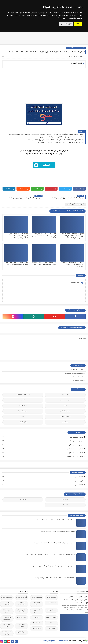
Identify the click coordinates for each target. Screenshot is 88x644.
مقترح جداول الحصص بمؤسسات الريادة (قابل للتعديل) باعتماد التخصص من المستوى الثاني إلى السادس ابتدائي (46, 134)
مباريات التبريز (21, 632)
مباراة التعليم (21, 618)
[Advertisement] (44, 86)
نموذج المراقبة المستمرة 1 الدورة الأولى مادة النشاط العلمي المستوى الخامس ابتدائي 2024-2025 (72, 236)
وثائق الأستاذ (23, 422)
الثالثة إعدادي (79, 477)
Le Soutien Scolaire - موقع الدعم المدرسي (55, 641)
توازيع (23, 400)
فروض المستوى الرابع (76, 453)
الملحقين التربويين (7, 604)
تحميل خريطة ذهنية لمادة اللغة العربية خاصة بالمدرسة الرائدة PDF (61, 143)
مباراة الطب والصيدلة (21, 626)
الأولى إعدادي (79, 481)
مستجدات (65, 422)
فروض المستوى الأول (76, 437)
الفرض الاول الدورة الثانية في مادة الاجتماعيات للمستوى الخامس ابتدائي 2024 (73, 265)
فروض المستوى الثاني (76, 445)
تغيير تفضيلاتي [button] (66, 24)
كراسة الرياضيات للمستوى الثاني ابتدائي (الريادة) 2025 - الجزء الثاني (54, 520)
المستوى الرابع (51, 610)
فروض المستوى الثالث (76, 441)
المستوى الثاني (51, 603)
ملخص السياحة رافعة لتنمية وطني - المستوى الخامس (58, 531)
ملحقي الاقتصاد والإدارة (7, 633)
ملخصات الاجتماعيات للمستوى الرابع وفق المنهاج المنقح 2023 (55, 578)
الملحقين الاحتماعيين (21, 604)
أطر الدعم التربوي (7, 597)
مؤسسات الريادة (65, 417)
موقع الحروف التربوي (77, 370)
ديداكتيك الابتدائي (65, 411)
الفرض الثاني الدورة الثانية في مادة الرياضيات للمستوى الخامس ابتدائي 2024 (44, 236)
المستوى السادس (37, 611)
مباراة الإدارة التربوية (7, 611)
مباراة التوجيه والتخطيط (7, 619)
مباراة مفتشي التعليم (7, 626)
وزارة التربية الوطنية (77, 377)
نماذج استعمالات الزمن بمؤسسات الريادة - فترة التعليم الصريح (62, 137)
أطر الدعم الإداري (21, 597)
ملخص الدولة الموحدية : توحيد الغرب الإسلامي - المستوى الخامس (54, 566)
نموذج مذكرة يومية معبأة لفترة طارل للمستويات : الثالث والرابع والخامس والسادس (55, 140)
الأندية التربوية (65, 395)
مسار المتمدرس (78, 380)
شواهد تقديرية (23, 411)
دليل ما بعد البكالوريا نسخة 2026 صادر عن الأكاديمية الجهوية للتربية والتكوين (51, 555)
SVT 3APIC (65, 505)
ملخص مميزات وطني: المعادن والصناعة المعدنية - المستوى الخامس (53, 543)
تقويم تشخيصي (65, 400)
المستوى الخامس (37, 604)
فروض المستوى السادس (75, 457)
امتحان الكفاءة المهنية (23, 395)
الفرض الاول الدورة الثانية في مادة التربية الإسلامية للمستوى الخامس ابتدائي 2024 (17, 236)
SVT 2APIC (23, 500)
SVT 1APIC (65, 500)
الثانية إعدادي (79, 485)
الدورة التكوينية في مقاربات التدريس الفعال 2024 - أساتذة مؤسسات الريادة (76, 600)
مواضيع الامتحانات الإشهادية (74, 373)
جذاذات (65, 406)
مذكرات (23, 417)
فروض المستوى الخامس (76, 48)
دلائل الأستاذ (23, 406)
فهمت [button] (78, 24)
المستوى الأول (51, 597)
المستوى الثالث (37, 597)
